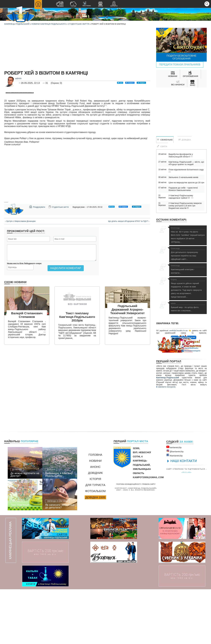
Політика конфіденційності (129, 539)
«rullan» (186, 527)
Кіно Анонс (87, 4)
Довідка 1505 (95, 552)
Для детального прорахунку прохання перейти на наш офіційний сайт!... (188, 254)
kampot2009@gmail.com (148, 532)
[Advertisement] (77, 47)
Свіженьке (165, 140)
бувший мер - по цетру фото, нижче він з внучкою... (188, 307)
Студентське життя (79, 24)
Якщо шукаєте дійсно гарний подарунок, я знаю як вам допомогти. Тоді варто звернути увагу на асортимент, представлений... (188, 288)
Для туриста (95, 540)
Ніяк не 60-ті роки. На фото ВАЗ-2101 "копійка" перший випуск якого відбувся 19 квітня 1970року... (188, 235)
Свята (162, 146)
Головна (95, 509)
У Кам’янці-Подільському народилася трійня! (181, 197)
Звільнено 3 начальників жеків (183, 177)
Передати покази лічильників (180, 65)
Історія (95, 534)
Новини (95, 515)
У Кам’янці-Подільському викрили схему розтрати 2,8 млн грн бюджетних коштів (185, 206)
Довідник (95, 528)
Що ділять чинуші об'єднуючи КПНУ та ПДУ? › (129, 320)
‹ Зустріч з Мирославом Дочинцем (20, 320)
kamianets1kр (174, 502)
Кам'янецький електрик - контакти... (188, 269)
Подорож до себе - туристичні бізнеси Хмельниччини (183, 189)
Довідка (185, 140)
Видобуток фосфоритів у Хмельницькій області (181, 155)
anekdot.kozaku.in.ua (178, 331)
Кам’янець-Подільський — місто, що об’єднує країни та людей (186, 163)
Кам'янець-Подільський (168, 378)
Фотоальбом (95, 546)
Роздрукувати (37, 305)
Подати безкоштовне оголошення (182, 57)
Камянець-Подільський (17, 24)
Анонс (95, 522)
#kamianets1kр (175, 510)
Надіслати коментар (66, 366)
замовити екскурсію (166, 387)
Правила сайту (149, 539)
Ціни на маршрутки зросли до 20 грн (186, 182)
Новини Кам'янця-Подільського (49, 24)
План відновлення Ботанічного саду (186, 171)
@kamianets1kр (175, 506)
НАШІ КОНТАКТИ (184, 516)
